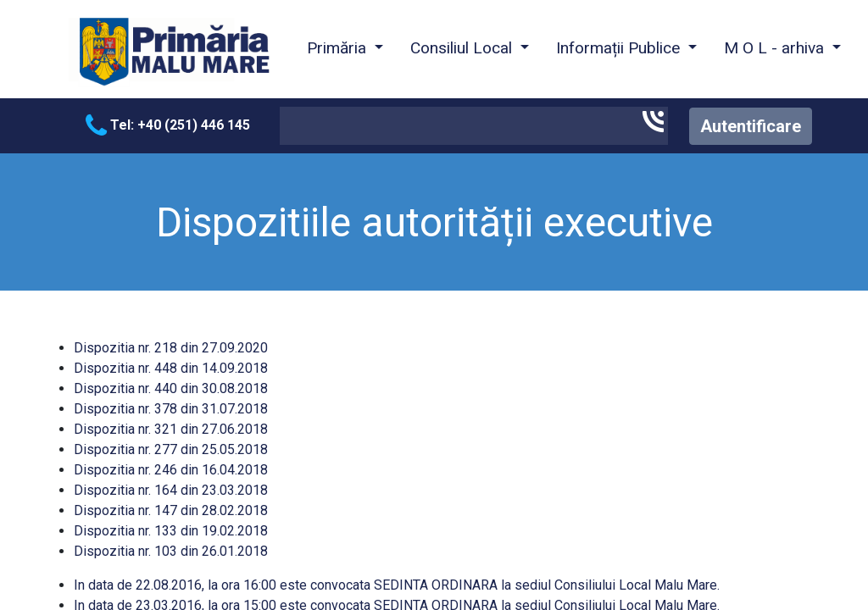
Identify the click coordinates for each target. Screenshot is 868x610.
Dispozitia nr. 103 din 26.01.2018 (171, 551)
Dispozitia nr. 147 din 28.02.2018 (171, 510)
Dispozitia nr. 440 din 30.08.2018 (171, 388)
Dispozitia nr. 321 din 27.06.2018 (171, 429)
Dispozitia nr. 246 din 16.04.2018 (171, 470)
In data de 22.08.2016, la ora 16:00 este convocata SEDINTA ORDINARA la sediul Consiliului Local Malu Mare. (397, 585)
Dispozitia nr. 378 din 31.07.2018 (171, 409)
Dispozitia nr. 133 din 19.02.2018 (171, 531)
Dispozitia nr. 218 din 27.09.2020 (171, 348)
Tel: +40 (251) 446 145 (168, 125)
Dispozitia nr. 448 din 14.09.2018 (171, 368)
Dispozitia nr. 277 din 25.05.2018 (171, 449)
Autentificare (751, 126)
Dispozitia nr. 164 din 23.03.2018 (171, 490)
